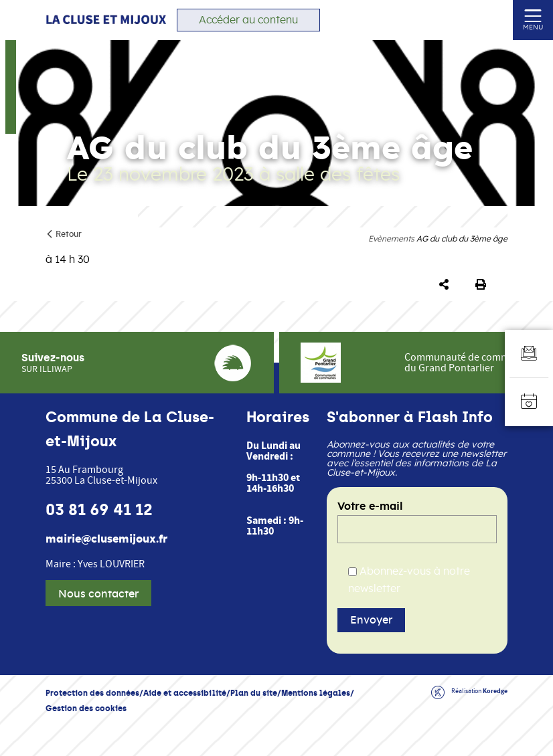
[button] (447, 285)
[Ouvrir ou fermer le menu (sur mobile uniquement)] (533, 15)
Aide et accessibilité (185, 693)
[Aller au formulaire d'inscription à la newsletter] (529, 354)
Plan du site (254, 693)
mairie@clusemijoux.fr (106, 539)
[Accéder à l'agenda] (529, 402)
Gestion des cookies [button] (86, 708)
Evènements (391, 239)
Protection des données (92, 693)
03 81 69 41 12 (99, 510)
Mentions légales (316, 693)
